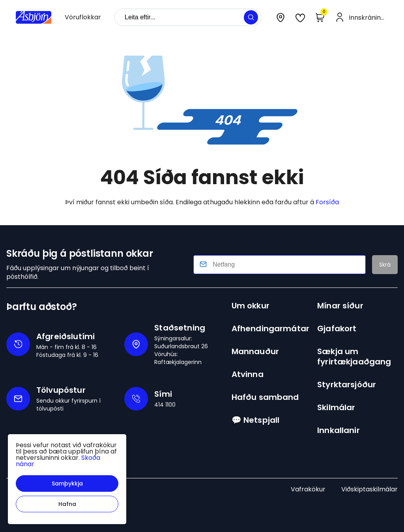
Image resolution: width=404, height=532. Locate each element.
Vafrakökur (308, 489)
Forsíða (327, 202)
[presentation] (83, 17)
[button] (67, 483)
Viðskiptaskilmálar (369, 489)
